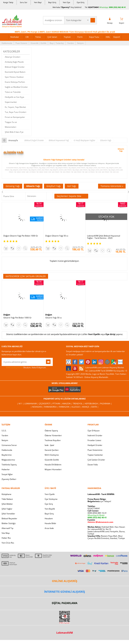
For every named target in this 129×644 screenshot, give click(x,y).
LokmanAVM (65, 633)
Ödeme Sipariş (51, 431)
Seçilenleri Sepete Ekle (71, 196)
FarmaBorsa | (51, 407)
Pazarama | (106, 404)
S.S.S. (4, 431)
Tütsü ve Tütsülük (13, 92)
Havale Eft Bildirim (53, 465)
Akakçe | (87, 407)
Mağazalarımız (8, 460)
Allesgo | (77, 407)
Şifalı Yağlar (7, 509)
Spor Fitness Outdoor (14, 77)
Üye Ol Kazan (94, 431)
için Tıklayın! (99, 501)
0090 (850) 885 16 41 (97, 513)
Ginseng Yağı (13, 186)
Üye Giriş (81, 2)
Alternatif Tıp (7, 528)
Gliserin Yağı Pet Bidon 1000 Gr (17, 318)
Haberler (6, 469)
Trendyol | (79, 404)
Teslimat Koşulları (53, 440)
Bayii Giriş (49, 514)
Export (117, 37)
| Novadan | (37, 407)
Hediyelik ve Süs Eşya (14, 97)
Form (80, 37)
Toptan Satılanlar (95, 455)
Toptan (67, 37)
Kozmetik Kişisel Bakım (15, 72)
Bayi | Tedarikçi (57, 43)
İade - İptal (49, 445)
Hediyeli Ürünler (95, 445)
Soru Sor (24, 2)
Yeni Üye (66, 2)
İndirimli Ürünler (95, 435)
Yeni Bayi (38, 2)
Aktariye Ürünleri (13, 57)
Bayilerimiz (7, 455)
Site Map (6, 533)
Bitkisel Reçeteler (9, 518)
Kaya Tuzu (94, 37)
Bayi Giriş (52, 2)
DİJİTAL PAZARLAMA (65, 603)
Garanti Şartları (52, 450)
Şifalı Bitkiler (7, 504)
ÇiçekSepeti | (46, 404)
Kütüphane (6, 494)
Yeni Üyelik (94, 334)
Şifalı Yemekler (8, 514)
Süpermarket (11, 102)
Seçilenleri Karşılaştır (50, 196)
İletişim (80, 43)
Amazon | (67, 404)
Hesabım (49, 518)
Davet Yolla (93, 465)
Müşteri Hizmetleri (53, 469)
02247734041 (94, 7)
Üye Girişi (110, 334)
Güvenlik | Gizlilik (38, 43)
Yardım (71, 43)
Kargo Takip (8, 2)
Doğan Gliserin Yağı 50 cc (57, 236)
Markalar (15, 37)
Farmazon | (65, 407)
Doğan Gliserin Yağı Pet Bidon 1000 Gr (21, 236)
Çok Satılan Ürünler (96, 460)
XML (108, 37)
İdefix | (95, 407)
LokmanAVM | (32, 404)
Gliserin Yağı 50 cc (54, 318)
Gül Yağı (72, 186)
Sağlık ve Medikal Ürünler (16, 87)
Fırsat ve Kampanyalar (15, 117)
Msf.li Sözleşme (52, 455)
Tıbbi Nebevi (7, 499)
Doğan (7, 315)
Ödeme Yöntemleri (53, 435)
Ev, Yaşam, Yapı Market (15, 107)
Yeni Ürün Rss (8, 543)
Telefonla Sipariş (9, 465)
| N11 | (21, 404)
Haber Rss (6, 538)
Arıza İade (49, 528)
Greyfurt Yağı (54, 186)
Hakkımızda (7, 43)
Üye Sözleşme (51, 499)
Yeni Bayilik (50, 509)
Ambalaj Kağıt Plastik (14, 62)
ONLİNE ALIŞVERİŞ (65, 581)
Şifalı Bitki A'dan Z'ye (14, 132)
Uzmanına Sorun (9, 445)
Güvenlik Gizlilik (52, 460)
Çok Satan (52, 37)
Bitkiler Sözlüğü (9, 523)
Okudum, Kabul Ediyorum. (24, 368)
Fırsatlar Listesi (94, 440)
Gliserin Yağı (33, 186)
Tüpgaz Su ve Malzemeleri (11, 125)
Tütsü (38, 37)
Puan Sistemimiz (95, 450)
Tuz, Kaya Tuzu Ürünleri (16, 112)
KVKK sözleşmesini (14, 367)
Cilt (27, 37)
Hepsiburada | (92, 404)
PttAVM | (57, 404)
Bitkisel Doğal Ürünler (15, 67)
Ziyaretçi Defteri (9, 479)
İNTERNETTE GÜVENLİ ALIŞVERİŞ (65, 592)
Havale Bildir (50, 523)
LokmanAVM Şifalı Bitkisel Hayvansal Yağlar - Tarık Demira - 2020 (104, 237)
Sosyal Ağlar (7, 474)
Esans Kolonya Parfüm (15, 82)
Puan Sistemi (21, 43)
